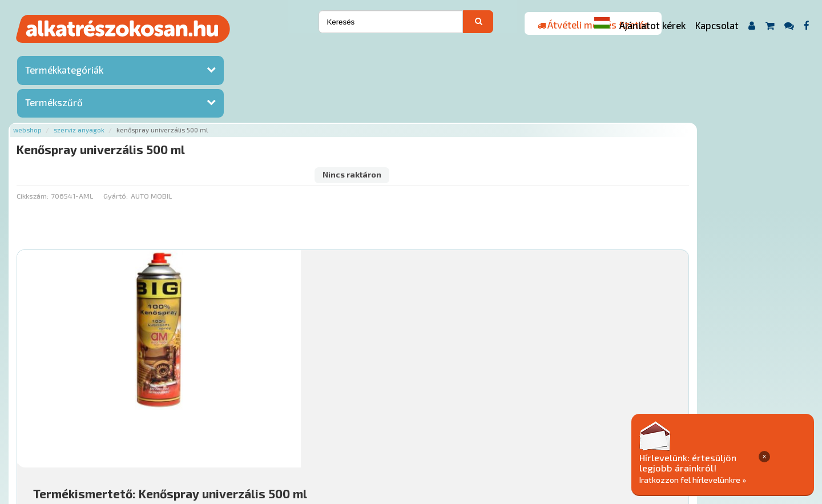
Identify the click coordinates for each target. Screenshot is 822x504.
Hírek (243, 435)
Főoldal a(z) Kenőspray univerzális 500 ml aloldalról (244, 399)
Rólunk (211, 435)
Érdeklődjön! (728, 368)
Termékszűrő (54, 104)
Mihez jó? (408, 340)
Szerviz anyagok (213, 53)
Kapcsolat (717, 25)
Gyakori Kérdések (370, 435)
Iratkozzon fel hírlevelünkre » (734, 479)
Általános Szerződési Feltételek (470, 435)
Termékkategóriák (64, 71)
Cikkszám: (167, 100)
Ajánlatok (172, 435)
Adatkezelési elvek (575, 435)
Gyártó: (250, 100)
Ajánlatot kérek (652, 25)
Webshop (162, 53)
